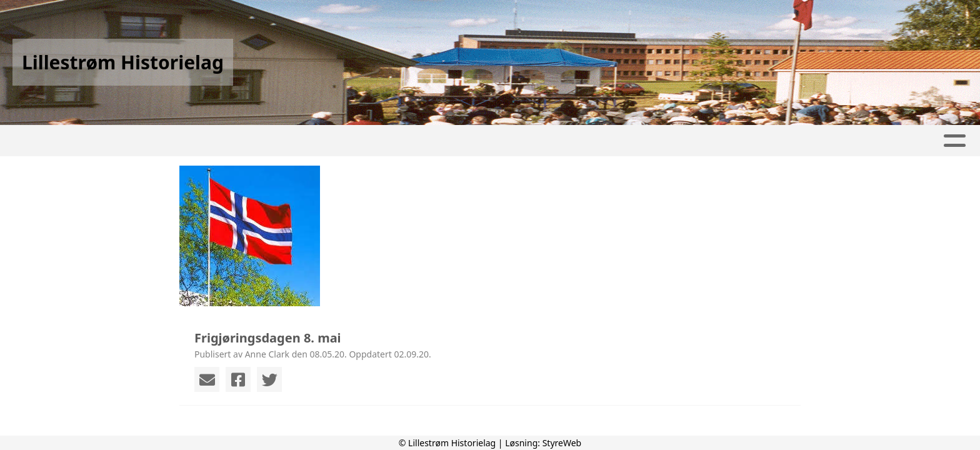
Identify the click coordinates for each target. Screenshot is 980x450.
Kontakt (808, 141)
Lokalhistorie (470, 141)
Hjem (155, 141)
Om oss (734, 141)
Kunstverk (569, 141)
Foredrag (656, 141)
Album (267, 141)
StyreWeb (562, 443)
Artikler (209, 141)
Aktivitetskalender (354, 141)
